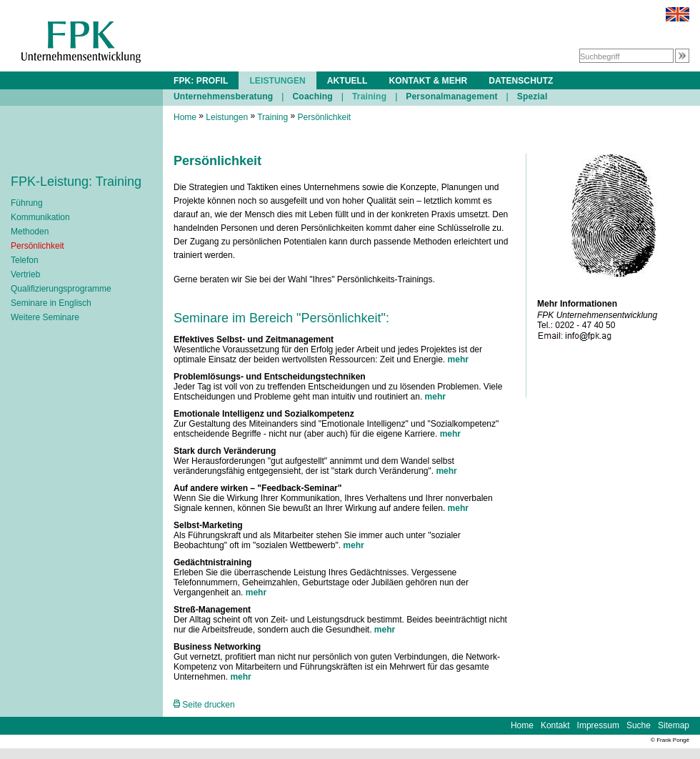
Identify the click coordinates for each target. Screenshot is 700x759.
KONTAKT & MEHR (428, 81)
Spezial (532, 96)
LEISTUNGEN (277, 81)
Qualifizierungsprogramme (61, 289)
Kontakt (555, 725)
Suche (639, 725)
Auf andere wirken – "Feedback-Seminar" (257, 488)
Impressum (598, 725)
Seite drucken (204, 705)
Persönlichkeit (37, 246)
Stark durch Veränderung (225, 451)
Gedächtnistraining (212, 562)
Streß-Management (212, 610)
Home (185, 117)
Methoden (30, 232)
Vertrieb (25, 274)
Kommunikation (40, 217)
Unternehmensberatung (223, 96)
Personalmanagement (451, 96)
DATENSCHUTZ (521, 81)
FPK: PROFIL (201, 81)
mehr (458, 359)
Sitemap (674, 725)
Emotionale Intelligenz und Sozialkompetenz (264, 414)
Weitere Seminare (45, 317)
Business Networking (217, 647)
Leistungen (227, 117)
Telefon (25, 260)
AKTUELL (347, 81)
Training (369, 96)
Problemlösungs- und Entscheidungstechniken (270, 377)
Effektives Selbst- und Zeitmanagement (254, 339)
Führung (27, 203)
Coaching (312, 96)
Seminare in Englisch (51, 303)
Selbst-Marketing (208, 525)
